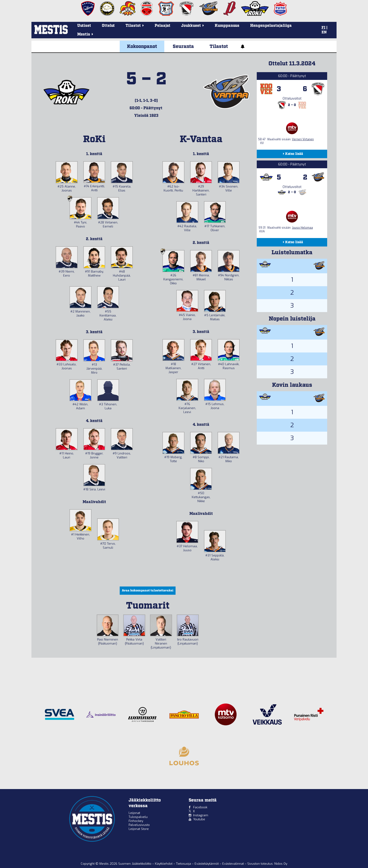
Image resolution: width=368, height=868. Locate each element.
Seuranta (183, 47)
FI (323, 28)
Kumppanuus (227, 26)
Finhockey (136, 821)
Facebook (200, 807)
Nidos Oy (281, 864)
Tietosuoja (184, 864)
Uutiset (84, 26)
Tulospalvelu (138, 817)
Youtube (199, 819)
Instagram (201, 815)
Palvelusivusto (139, 825)
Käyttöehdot (164, 864)
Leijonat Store (139, 829)
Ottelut (108, 26)
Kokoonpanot (142, 47)
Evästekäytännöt (207, 864)
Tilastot (219, 47)
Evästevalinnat (233, 864)
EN (324, 32)
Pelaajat (163, 26)
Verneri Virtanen (303, 139)
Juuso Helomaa (302, 228)
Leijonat (134, 813)
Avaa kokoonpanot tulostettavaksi (148, 591)
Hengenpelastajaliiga (271, 26)
